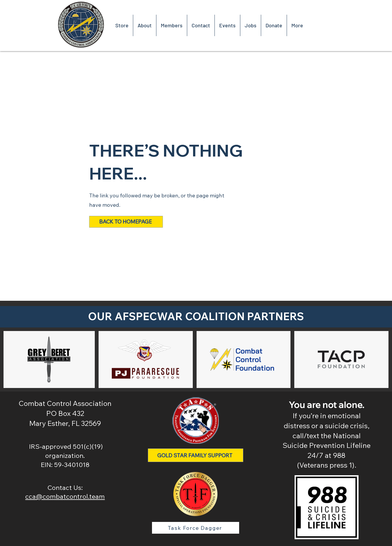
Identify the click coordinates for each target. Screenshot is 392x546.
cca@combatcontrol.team (65, 496)
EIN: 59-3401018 (65, 465)
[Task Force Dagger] (196, 528)
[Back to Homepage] (126, 222)
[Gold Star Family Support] (196, 455)
